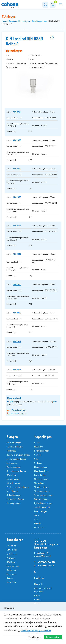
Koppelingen (25, 21)
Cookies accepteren (53, 637)
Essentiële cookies (35, 637)
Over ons (38, 599)
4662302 (17, 197)
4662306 (17, 313)
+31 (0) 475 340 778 (45, 562)
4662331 (17, 112)
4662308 (17, 370)
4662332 (17, 140)
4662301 (17, 169)
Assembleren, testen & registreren (43, 590)
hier (55, 402)
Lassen (37, 595)
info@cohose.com (16, 410)
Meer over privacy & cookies (36, 630)
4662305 (17, 284)
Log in (10, 402)
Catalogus (13, 21)
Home (4, 21)
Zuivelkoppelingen (40, 21)
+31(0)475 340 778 (17, 413)
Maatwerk (38, 584)
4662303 (17, 226)
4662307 (17, 341)
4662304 (17, 254)
